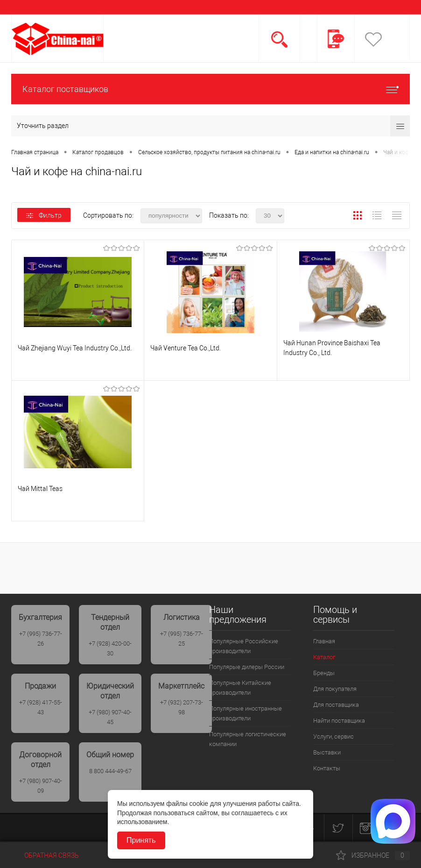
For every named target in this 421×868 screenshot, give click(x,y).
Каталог (324, 657)
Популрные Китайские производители (240, 688)
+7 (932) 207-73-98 (182, 707)
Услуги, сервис (333, 736)
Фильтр (44, 215)
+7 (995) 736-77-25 (182, 639)
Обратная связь (45, 855)
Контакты (327, 768)
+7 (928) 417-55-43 (41, 707)
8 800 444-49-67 (110, 771)
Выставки (327, 752)
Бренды (324, 673)
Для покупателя (335, 689)
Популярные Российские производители (244, 646)
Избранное (373, 855)
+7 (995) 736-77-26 (41, 639)
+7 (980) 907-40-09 (41, 786)
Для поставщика (336, 705)
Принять (141, 840)
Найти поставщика (339, 721)
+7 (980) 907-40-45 (110, 717)
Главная (324, 641)
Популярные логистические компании (248, 739)
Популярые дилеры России (247, 667)
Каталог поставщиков (210, 89)
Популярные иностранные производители (246, 713)
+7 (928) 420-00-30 (110, 648)
